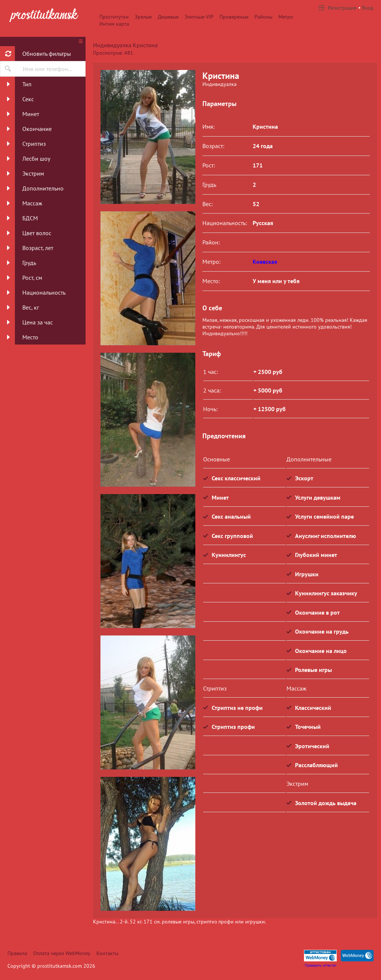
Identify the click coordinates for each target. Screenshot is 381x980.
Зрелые (143, 17)
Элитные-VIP (199, 17)
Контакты (107, 953)
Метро (286, 17)
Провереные (234, 17)
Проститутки (114, 17)
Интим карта (114, 24)
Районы (263, 17)
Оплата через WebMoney (62, 953)
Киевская (265, 262)
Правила (17, 953)
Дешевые (168, 17)
